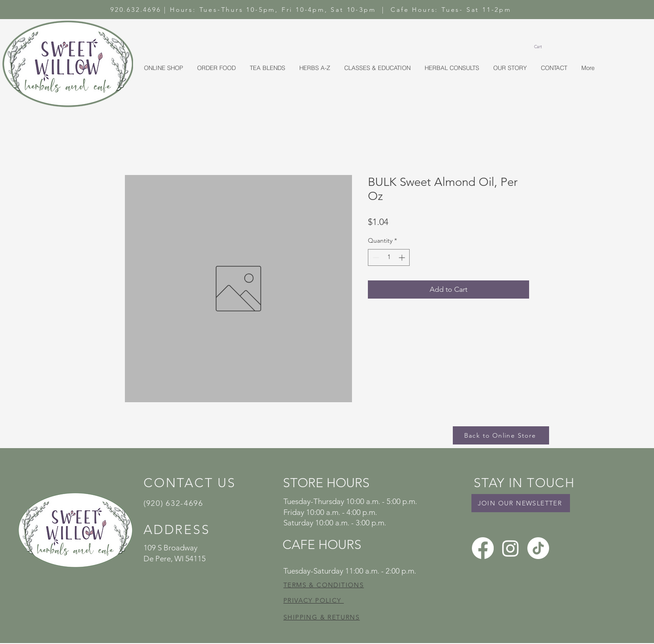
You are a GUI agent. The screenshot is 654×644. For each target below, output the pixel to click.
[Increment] (403, 257)
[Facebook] (483, 548)
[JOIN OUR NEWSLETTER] (521, 503)
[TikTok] (538, 548)
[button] (542, 47)
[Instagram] (510, 548)
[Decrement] (375, 257)
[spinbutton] (389, 257)
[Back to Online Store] (501, 435)
